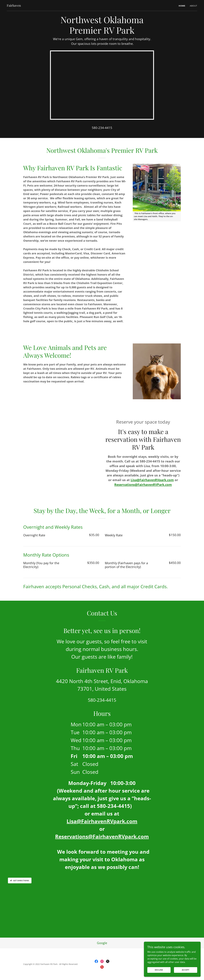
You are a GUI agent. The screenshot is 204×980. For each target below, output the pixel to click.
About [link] (194, 6)
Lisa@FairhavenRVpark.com (152, 480)
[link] (14, 6)
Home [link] (182, 6)
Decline (159, 970)
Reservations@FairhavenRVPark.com (143, 484)
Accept (186, 970)
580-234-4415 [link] (102, 128)
